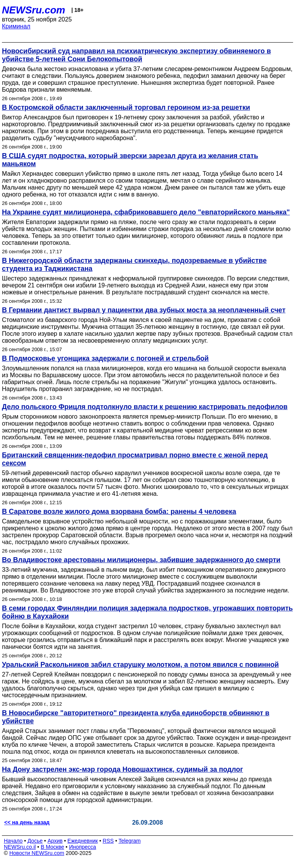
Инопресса (83, 847)
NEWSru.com (34, 10)
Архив (55, 841)
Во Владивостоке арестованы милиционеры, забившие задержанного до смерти (141, 560)
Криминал (16, 26)
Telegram (130, 841)
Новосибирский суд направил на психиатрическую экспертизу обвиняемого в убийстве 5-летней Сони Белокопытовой (136, 55)
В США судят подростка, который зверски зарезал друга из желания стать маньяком (130, 160)
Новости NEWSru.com (37, 853)
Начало (13, 841)
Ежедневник (83, 841)
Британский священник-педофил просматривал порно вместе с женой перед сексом (135, 459)
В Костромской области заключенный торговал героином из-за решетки (126, 107)
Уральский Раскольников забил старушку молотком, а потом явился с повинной (140, 665)
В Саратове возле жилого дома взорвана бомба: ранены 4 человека (119, 512)
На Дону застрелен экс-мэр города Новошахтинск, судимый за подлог (123, 769)
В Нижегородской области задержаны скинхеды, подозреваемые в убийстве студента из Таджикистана (134, 265)
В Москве (52, 847)
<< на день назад (27, 822)
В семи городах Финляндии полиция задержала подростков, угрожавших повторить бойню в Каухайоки (147, 612)
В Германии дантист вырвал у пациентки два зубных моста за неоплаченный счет (144, 310)
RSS (108, 841)
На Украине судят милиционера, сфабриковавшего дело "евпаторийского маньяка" (146, 212)
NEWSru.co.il (20, 847)
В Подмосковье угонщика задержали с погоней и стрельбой (105, 358)
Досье (35, 841)
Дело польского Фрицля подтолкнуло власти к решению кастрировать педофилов (145, 407)
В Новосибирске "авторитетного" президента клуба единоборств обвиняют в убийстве (136, 717)
